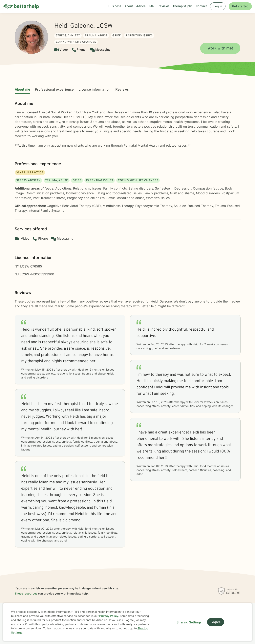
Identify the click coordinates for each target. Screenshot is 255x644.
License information (95, 90)
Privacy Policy (109, 616)
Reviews (122, 90)
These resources (26, 593)
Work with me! (220, 48)
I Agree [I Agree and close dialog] (216, 622)
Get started (240, 7)
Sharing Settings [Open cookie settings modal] (189, 622)
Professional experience (54, 90)
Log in (218, 7)
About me (22, 90)
